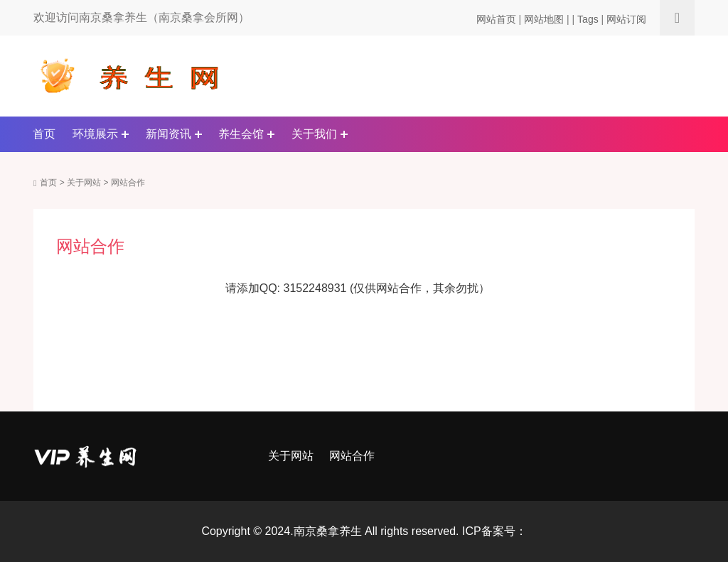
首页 (44, 134)
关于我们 (314, 134)
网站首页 (496, 19)
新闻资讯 (168, 134)
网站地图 (544, 19)
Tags (588, 19)
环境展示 (95, 134)
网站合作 (128, 183)
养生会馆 (241, 134)
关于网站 (84, 183)
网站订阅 (626, 19)
